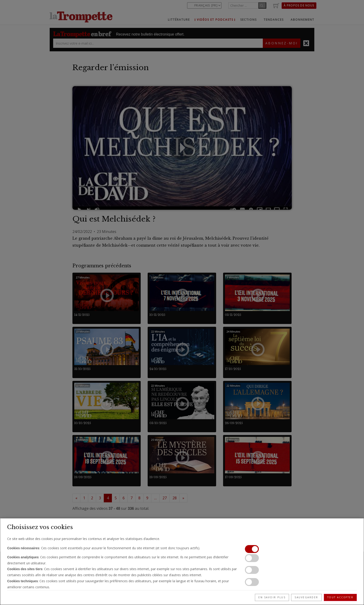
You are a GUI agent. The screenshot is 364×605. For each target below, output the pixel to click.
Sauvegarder (306, 597)
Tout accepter (340, 597)
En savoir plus (272, 597)
